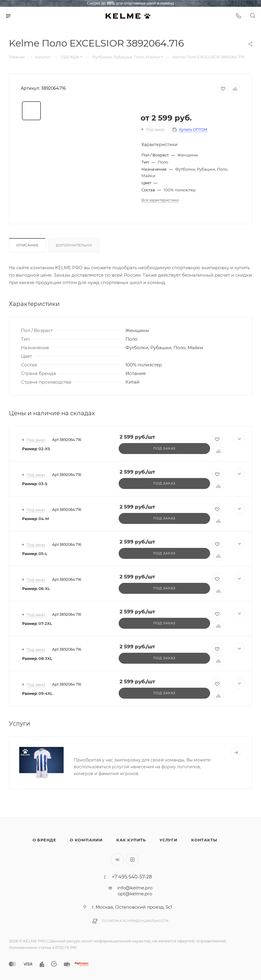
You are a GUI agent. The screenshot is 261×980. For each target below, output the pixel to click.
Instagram (132, 860)
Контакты (204, 840)
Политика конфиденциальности (135, 921)
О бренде (44, 840)
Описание (27, 245)
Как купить (131, 840)
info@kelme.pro (135, 888)
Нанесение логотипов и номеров (120, 749)
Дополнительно (74, 245)
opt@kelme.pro (135, 894)
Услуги (169, 840)
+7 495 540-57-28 (132, 877)
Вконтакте (117, 860)
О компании (86, 840)
